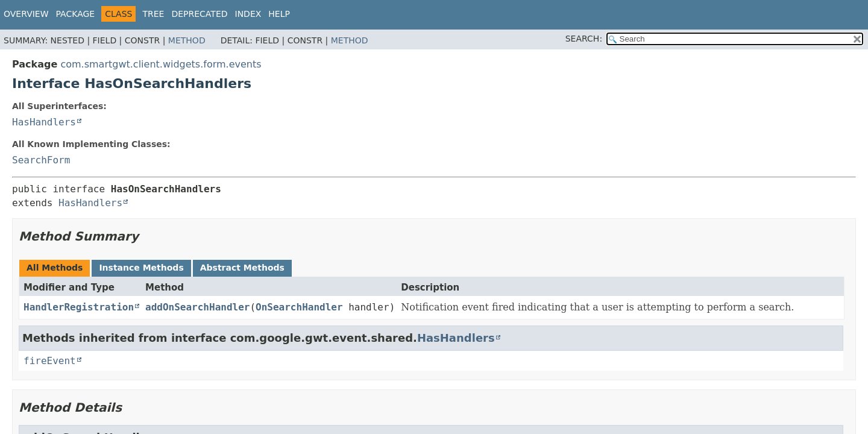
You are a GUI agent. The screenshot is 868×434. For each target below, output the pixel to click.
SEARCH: (584, 39)
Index (248, 14)
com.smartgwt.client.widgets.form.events (161, 64)
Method (187, 40)
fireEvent (50, 361)
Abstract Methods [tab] (242, 268)
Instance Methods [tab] (141, 268)
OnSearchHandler (299, 307)
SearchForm (41, 160)
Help (279, 14)
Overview (26, 14)
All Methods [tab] (55, 268)
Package (76, 14)
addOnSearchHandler (197, 307)
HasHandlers (44, 122)
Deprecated (199, 14)
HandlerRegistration (79, 307)
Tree (153, 14)
